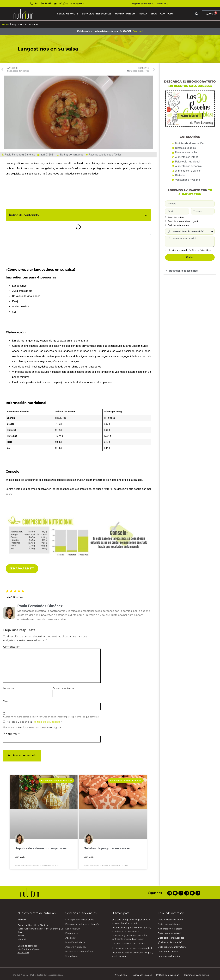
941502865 (23, 953)
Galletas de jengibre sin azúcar (107, 848)
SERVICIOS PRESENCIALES (97, 14)
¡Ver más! (138, 31)
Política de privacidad (47, 722)
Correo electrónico (64, 688)
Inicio (5, 24)
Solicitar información (178, 225)
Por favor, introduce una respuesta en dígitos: (33, 728)
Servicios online (176, 217)
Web (6, 701)
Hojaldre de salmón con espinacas (41, 848)
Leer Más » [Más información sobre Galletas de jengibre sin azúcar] (89, 857)
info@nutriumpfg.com (29, 949)
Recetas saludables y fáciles (105, 155)
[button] (197, 14)
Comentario (12, 647)
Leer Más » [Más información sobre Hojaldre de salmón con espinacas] (20, 857)
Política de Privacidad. (200, 250)
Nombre (9, 688)
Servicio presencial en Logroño (183, 221)
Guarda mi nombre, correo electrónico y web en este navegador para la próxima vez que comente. (51, 717)
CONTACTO (167, 14)
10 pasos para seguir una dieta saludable (132, 948)
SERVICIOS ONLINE (68, 14)
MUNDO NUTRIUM (125, 14)
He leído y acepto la (32, 722)
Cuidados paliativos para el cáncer (129, 944)
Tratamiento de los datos (183, 271)
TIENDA (143, 14)
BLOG (154, 14)
